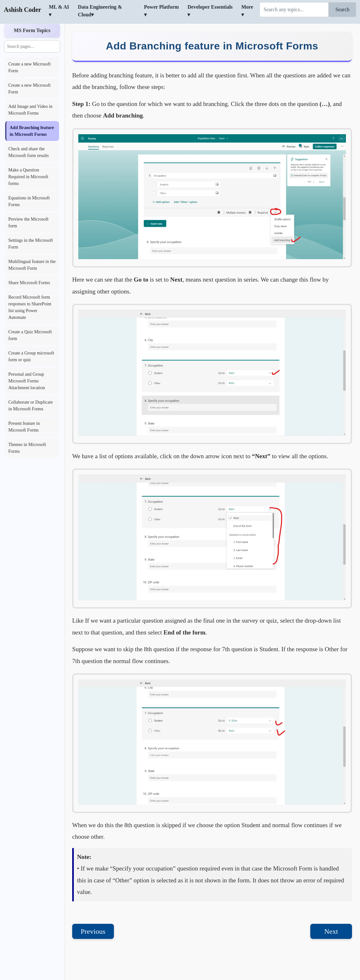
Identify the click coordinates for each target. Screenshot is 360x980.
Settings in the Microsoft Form (31, 231)
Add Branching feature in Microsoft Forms (32, 118)
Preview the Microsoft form (28, 210)
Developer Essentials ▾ (210, 11)
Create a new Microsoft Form (30, 55)
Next (331, 919)
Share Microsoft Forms (29, 270)
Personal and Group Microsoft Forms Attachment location (27, 368)
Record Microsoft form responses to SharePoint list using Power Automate (30, 294)
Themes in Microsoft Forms (27, 435)
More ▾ (247, 11)
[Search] (294, 10)
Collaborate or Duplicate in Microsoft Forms (30, 393)
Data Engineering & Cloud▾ (100, 11)
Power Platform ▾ (162, 11)
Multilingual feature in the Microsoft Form (32, 252)
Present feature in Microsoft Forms (24, 414)
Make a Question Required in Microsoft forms (28, 164)
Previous (93, 919)
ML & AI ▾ (59, 11)
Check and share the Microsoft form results (29, 139)
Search (342, 9)
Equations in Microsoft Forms (29, 188)
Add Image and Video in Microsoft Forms (30, 97)
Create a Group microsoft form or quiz (31, 344)
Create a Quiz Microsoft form (30, 322)
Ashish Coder (22, 10)
